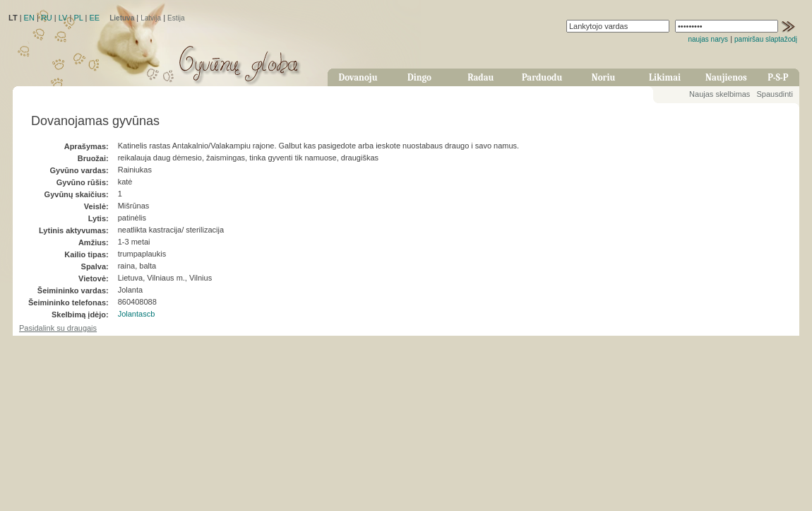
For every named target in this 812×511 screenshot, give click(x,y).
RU (47, 18)
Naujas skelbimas (720, 94)
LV (63, 18)
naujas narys (708, 39)
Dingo (419, 77)
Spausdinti (774, 94)
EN (29, 18)
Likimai (665, 77)
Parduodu (542, 77)
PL (78, 18)
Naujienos (726, 77)
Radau (480, 77)
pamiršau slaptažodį (766, 39)
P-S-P (778, 77)
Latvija (151, 18)
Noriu (604, 77)
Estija (176, 18)
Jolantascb (137, 314)
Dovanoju (358, 77)
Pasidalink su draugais (58, 328)
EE (94, 18)
